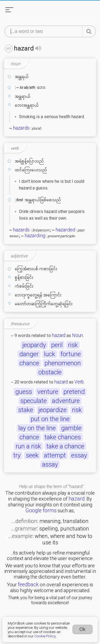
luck (50, 354)
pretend (74, 392)
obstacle (50, 372)
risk (73, 345)
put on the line (50, 419)
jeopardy (34, 345)
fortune (71, 354)
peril (57, 345)
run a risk (28, 446)
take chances (63, 437)
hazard (59, 335)
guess (24, 392)
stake (26, 410)
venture (48, 392)
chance (29, 363)
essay (79, 455)
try (17, 455)
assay (50, 464)
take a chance (65, 446)
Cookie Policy (45, 636)
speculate (33, 401)
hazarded (65, 230)
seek (32, 455)
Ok (83, 629)
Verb (79, 382)
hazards (21, 128)
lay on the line (37, 428)
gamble (71, 428)
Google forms (41, 511)
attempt (55, 455)
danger (29, 354)
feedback (28, 585)
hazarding (35, 236)
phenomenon (63, 363)
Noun (77, 335)
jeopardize (53, 410)
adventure (66, 401)
